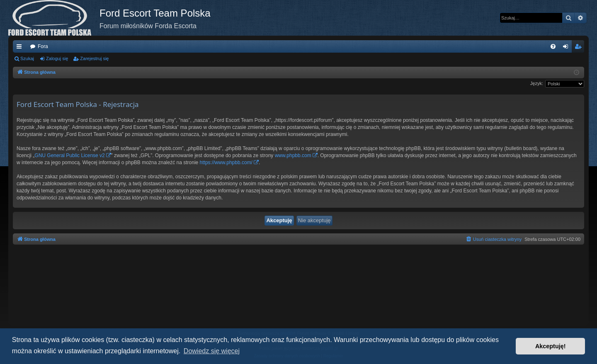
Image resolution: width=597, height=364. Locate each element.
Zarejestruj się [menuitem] (580, 48)
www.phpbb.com (293, 155)
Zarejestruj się (94, 58)
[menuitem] (553, 46)
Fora (43, 46)
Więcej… (21, 48)
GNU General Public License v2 (69, 155)
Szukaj (27, 58)
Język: (537, 83)
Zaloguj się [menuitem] (567, 48)
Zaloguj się (57, 58)
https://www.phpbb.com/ (226, 163)
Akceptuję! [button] (551, 346)
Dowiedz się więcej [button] (212, 351)
